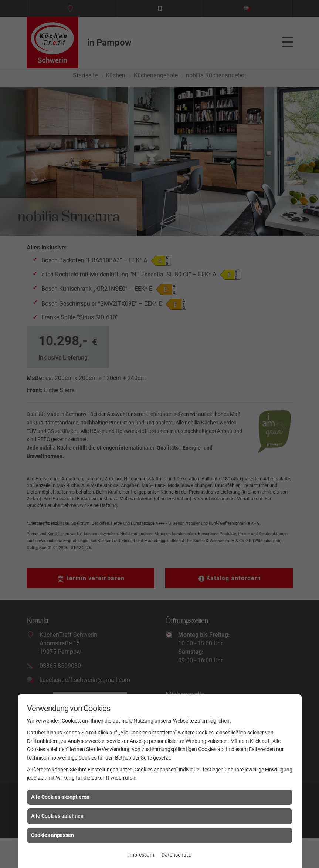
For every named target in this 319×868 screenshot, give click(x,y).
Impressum (141, 855)
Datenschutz (176, 855)
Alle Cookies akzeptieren (60, 797)
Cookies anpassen (52, 835)
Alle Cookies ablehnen (57, 816)
